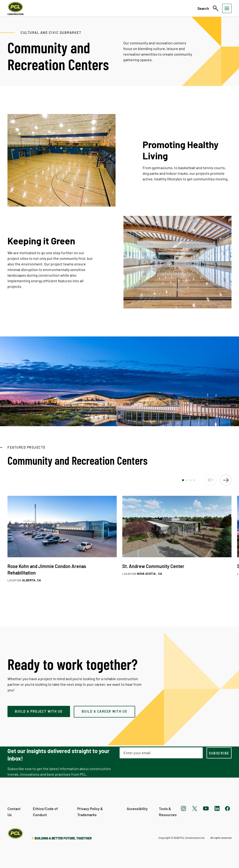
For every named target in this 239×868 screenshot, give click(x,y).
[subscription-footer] (219, 753)
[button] (183, 480)
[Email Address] (161, 753)
